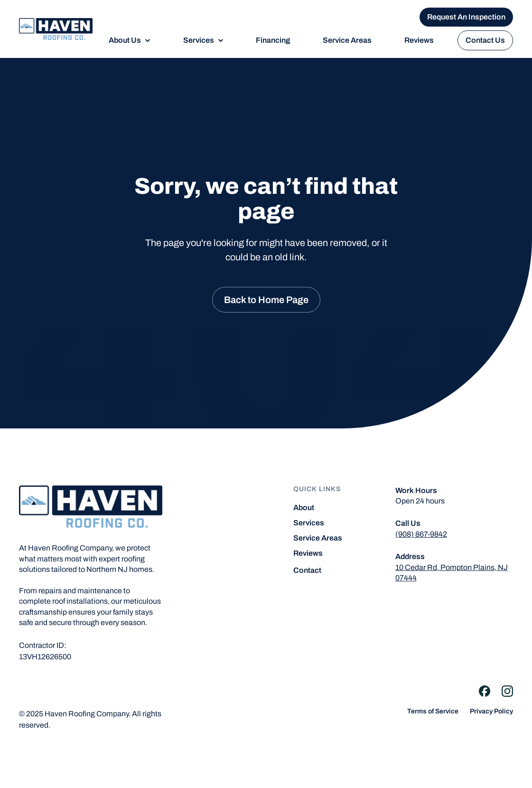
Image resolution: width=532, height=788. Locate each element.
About (304, 508)
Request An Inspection (466, 17)
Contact (307, 570)
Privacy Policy (491, 712)
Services (199, 40)
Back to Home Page (266, 300)
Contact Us (485, 40)
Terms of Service (433, 712)
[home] (56, 29)
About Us (125, 40)
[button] (130, 40)
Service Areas (347, 40)
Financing (273, 40)
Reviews (419, 40)
